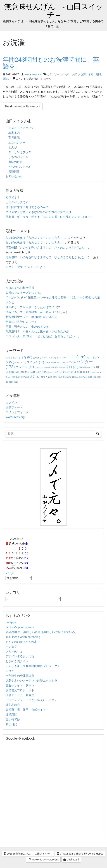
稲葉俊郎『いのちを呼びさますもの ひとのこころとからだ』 (46, 248)
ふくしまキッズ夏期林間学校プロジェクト (33, 666)
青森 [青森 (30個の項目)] (92, 377)
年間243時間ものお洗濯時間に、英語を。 (51, 63)
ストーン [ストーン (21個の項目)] (50, 363)
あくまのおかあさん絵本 (21, 642)
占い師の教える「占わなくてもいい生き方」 (34, 238)
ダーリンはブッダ (20, 152)
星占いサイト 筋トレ (20, 685)
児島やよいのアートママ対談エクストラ (31, 681)
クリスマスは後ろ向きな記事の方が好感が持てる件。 (40, 212)
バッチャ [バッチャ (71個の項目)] (25, 367)
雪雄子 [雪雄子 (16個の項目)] (83, 377)
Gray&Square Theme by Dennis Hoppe (80, 854)
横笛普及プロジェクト (20, 690)
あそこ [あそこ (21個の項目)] (15, 358)
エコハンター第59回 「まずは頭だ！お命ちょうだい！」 (43, 336)
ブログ (65, 74)
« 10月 (10, 573)
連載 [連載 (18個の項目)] (75, 377)
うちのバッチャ (18, 157)
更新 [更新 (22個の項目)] (66, 372)
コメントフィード (17, 412)
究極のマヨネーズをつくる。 (24, 293)
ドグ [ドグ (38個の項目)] (71, 362)
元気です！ (13, 197)
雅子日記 (11, 724)
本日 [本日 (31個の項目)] (87, 372)
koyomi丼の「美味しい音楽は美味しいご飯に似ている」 (42, 632)
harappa (11, 622)
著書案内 (14, 133)
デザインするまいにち (20, 656)
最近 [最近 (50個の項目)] (76, 372)
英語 (5, 79)
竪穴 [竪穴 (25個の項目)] (25, 377)
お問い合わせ (14, 176)
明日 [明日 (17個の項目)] (51, 372)
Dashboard (71, 860)
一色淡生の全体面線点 (20, 676)
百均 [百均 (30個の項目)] (16, 377)
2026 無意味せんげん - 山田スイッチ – (28, 854)
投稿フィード (14, 407)
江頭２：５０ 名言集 (20, 695)
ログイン (11, 403)
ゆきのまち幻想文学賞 (20, 288)
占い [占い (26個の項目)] (91, 367)
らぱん (10, 671)
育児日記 (14, 138)
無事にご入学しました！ (21, 322)
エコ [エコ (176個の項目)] (76, 357)
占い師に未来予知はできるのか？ (27, 207)
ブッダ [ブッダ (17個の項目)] (39, 367)
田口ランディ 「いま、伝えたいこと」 (33, 700)
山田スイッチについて (20, 128)
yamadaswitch (33, 74)
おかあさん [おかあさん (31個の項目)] (41, 358)
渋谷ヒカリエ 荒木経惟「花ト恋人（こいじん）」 (39, 312)
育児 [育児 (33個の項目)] (57, 377)
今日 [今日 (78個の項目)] (72, 367)
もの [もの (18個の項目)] (52, 358)
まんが (13, 147)
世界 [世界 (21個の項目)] (55, 367)
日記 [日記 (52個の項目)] (41, 372)
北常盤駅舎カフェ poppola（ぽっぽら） (32, 317)
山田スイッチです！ (18, 202)
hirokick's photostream (20, 627)
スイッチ (73, 238)
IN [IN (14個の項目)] (8, 358)
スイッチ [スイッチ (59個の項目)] (35, 362)
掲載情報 (14, 172)
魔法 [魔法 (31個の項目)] (14, 382)
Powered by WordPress (43, 860)
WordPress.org (15, 417)
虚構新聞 (11, 715)
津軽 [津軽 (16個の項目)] (95, 372)
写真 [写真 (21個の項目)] (83, 367)
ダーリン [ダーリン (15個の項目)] (61, 363)
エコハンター (17, 143)
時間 (98, 74)
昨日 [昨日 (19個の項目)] (58, 372)
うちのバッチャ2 (19, 167)
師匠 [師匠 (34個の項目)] (19, 372)
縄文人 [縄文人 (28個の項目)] (47, 377)
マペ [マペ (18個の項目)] (47, 367)
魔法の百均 (15, 162)
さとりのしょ (14, 651)
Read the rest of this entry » (23, 106)
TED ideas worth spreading (23, 637)
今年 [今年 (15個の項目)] (62, 368)
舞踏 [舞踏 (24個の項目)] (67, 377)
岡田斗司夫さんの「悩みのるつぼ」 (28, 327)
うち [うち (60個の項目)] (26, 357)
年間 (91, 74)
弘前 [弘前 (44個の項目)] (30, 372)
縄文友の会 (13, 705)
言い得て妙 (13, 719)
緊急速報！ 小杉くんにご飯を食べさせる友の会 (37, 331)
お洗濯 (82, 74)
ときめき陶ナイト (17, 661)
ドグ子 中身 (14, 267)
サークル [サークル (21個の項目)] (21, 363)
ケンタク (11, 647)
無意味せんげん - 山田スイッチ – (53, 11)
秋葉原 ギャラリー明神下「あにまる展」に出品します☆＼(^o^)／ (49, 217)
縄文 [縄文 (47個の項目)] (35, 377)
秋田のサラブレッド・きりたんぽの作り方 (33, 307)
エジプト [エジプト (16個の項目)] (91, 358)
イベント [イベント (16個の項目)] (61, 358)
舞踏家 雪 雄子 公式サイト (26, 710)
